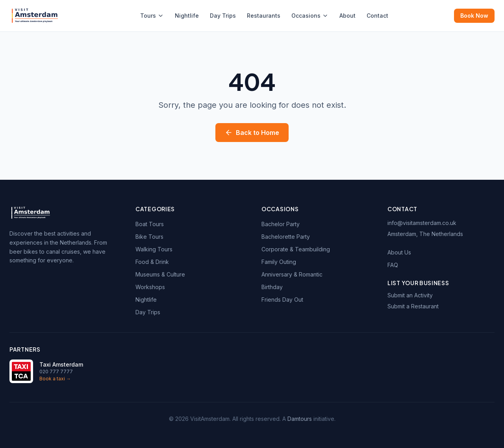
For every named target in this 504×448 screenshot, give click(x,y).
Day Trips (223, 16)
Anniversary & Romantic (292, 274)
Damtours (300, 419)
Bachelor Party (281, 224)
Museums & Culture (160, 274)
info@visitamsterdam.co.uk (422, 223)
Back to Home (252, 133)
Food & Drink (152, 262)
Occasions (310, 16)
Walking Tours (154, 249)
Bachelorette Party (286, 237)
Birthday (272, 287)
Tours (152, 16)
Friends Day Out (282, 300)
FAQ (393, 265)
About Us (399, 252)
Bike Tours (149, 237)
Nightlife (187, 16)
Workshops (150, 287)
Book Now (474, 16)
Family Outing (279, 262)
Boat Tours (150, 224)
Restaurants (264, 16)
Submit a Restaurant (413, 306)
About (347, 16)
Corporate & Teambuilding (296, 249)
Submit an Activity (410, 295)
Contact (377, 16)
